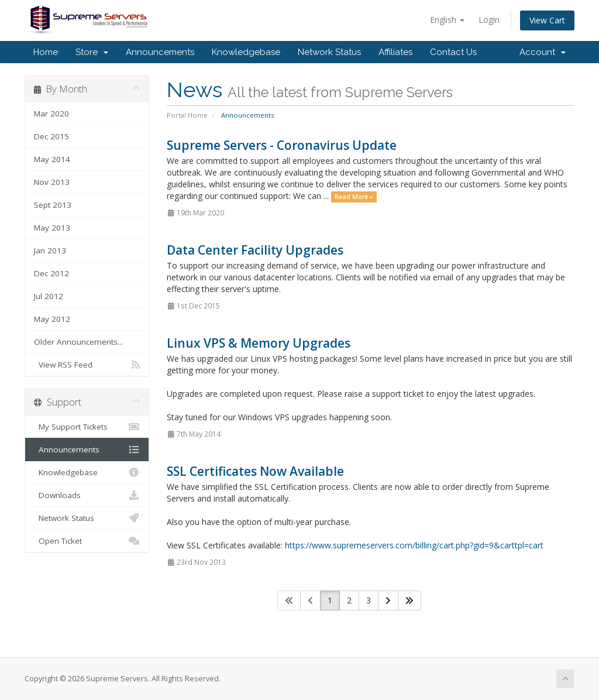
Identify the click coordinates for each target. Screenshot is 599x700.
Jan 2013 (50, 251)
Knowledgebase (246, 52)
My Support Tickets (87, 427)
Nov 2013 (52, 182)
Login (489, 20)
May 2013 (52, 228)
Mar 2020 (51, 114)
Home (46, 52)
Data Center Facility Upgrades (255, 250)
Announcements (160, 52)
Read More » (354, 197)
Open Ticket (87, 541)
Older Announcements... (78, 342)
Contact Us (453, 52)
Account (543, 52)
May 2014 (52, 159)
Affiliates (395, 52)
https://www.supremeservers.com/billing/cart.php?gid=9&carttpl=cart (414, 545)
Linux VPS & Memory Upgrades (259, 343)
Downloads (87, 495)
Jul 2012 (49, 296)
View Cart (547, 20)
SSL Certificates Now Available (255, 471)
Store (92, 52)
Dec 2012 (51, 273)
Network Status (329, 52)
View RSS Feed (87, 365)
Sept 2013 (53, 205)
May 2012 (52, 319)
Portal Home (187, 115)
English (447, 20)
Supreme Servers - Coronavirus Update (282, 145)
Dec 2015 (51, 136)
